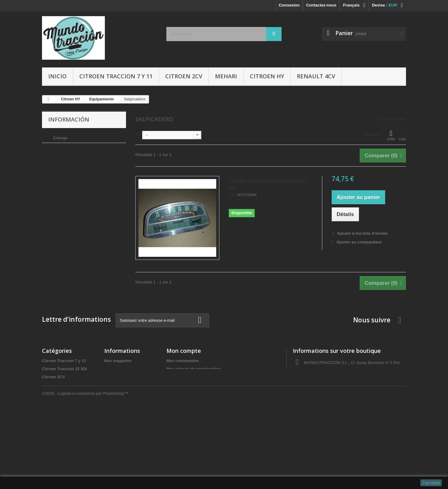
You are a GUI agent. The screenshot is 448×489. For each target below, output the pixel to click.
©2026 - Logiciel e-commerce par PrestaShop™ (85, 472)
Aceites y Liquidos (60, 434)
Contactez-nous (321, 5)
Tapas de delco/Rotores (65, 450)
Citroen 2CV (184, 76)
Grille (391, 135)
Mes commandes (183, 361)
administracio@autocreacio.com (348, 395)
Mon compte (184, 351)
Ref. (233, 195)
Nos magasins (66, 183)
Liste (402, 135)
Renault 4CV (316, 76)
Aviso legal (63, 145)
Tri (138, 134)
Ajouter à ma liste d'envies (362, 233)
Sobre (58, 164)
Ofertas (49, 442)
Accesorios (53, 417)
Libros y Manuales (60, 425)
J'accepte (431, 483)
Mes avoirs (177, 377)
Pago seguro (64, 173)
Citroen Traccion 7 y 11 (116, 76)
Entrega (60, 136)
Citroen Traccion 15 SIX (65, 369)
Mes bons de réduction (189, 401)
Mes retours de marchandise (194, 369)
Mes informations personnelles (196, 393)
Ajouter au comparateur (359, 242)
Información (69, 119)
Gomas (49, 409)
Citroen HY (267, 76)
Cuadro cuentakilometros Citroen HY (267, 185)
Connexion (289, 5)
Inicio (57, 76)
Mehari (226, 76)
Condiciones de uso (71, 155)
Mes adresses (180, 385)
